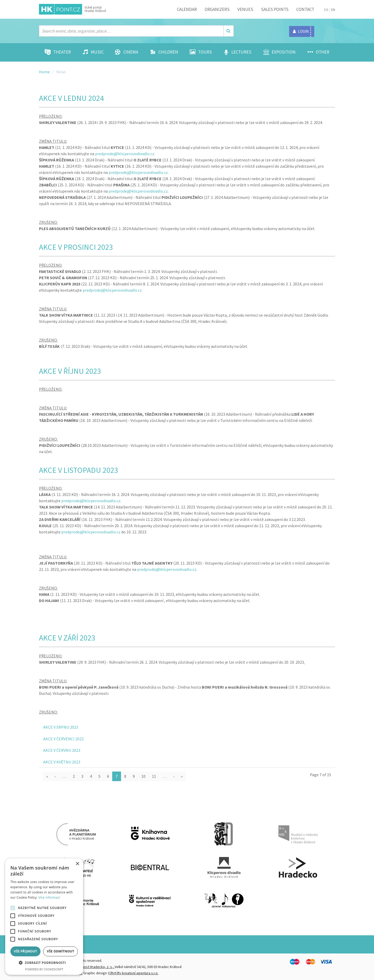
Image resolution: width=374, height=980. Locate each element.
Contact (305, 9)
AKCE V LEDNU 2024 (71, 98)
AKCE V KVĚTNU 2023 (62, 762)
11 (154, 776)
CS (326, 10)
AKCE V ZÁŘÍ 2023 (67, 638)
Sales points (275, 9)
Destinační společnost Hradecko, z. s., (85, 967)
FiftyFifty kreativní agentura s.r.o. (133, 973)
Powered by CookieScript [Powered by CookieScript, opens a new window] (44, 969)
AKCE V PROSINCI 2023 (76, 247)
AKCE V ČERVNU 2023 (62, 750)
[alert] (44, 917)
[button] (44, 963)
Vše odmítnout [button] (60, 951)
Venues (245, 9)
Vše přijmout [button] (25, 951)
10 (143, 776)
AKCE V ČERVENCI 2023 (63, 739)
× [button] (77, 864)
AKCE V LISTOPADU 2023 (79, 470)
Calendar (187, 9)
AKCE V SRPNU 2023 (61, 727)
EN (333, 10)
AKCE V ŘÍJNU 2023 (70, 371)
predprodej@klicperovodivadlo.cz (125, 154)
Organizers (217, 9)
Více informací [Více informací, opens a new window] (49, 897)
